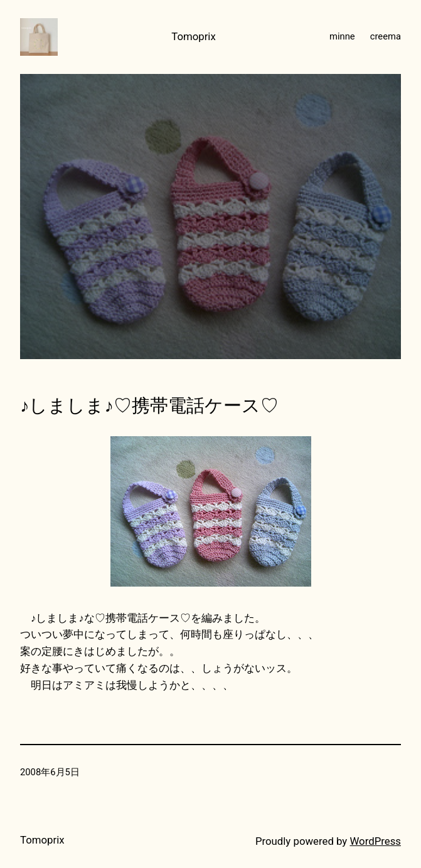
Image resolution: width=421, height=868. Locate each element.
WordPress (375, 841)
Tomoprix (194, 36)
